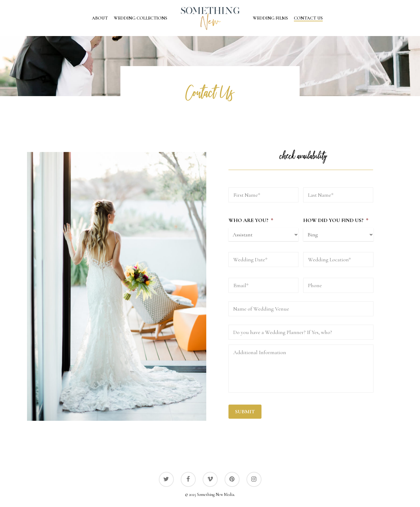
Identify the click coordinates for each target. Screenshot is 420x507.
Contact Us (308, 18)
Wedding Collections (141, 18)
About (100, 18)
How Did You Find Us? (336, 220)
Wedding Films (270, 18)
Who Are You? (251, 220)
